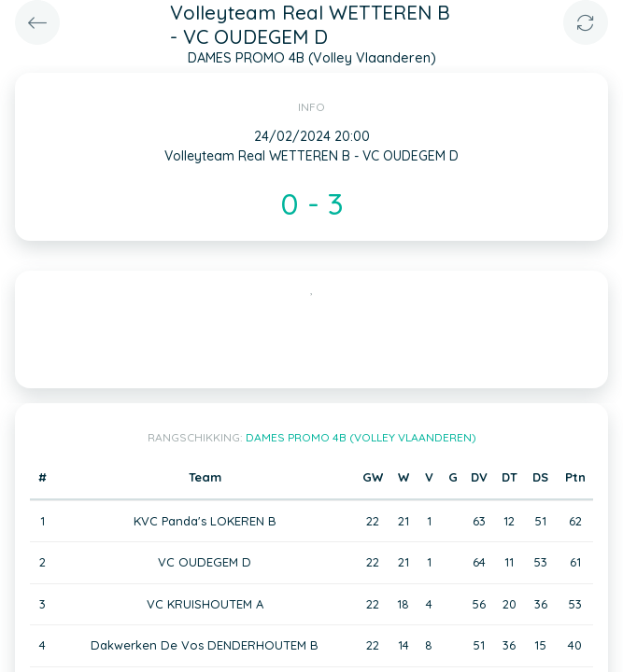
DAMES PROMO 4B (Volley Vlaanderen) (361, 437)
